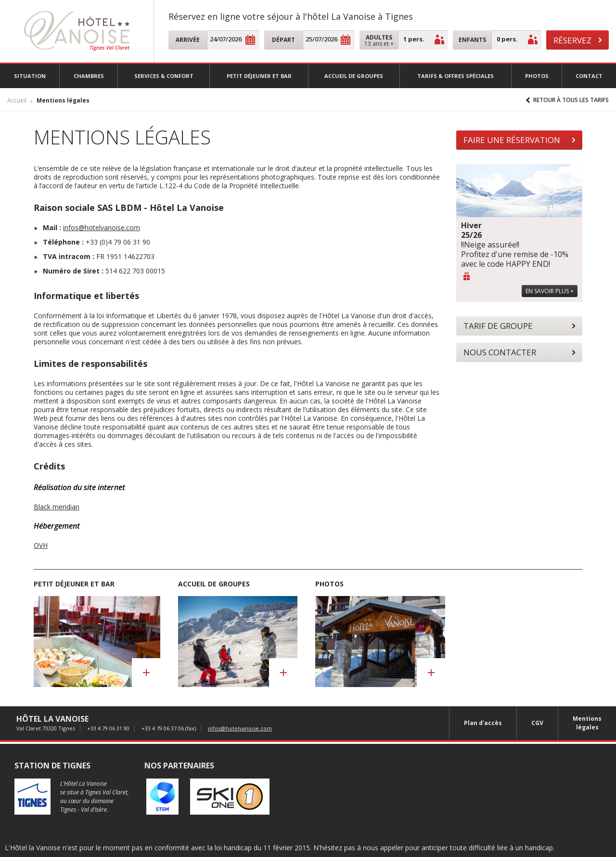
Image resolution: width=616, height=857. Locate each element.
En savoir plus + (550, 291)
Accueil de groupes (354, 76)
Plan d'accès (483, 723)
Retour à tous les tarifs (571, 100)
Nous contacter (500, 352)
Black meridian (57, 507)
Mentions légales (587, 723)
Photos (537, 76)
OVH (41, 545)
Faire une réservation (512, 140)
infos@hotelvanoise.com (102, 227)
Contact (589, 76)
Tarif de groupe (498, 326)
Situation (30, 76)
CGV (537, 723)
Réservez (572, 40)
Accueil (17, 100)
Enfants (472, 40)
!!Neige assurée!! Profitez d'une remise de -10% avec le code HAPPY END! (515, 245)
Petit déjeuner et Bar (259, 76)
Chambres (89, 76)
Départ (283, 40)
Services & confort (164, 76)
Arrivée (188, 40)
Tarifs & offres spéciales (456, 76)
